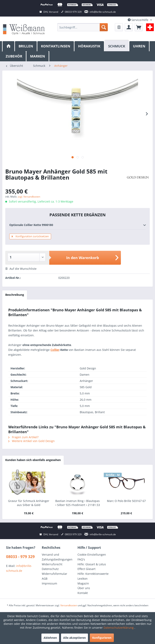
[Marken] (38, 56)
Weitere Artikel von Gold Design (31, 441)
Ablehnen (50, 638)
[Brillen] (26, 46)
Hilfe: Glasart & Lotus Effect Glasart (92, 567)
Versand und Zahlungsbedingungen (57, 557)
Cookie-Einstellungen (92, 555)
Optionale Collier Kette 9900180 (77, 225)
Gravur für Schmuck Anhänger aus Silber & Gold (29, 503)
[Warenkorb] (139, 27)
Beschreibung (15, 295)
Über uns (84, 588)
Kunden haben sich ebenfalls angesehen (33, 460)
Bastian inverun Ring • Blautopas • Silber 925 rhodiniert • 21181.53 (78, 503)
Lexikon (83, 579)
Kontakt (83, 593)
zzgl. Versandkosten (29, 197)
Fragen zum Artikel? (23, 437)
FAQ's (81, 559)
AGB (45, 579)
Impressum (49, 583)
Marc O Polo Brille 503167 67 (126, 501)
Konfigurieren (102, 638)
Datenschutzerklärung (119, 628)
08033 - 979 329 (20, 557)
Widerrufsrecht (52, 564)
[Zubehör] (14, 56)
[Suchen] (104, 27)
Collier (55, 350)
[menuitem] (83, 27)
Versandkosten (69, 605)
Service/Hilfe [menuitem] (138, 20)
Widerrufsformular (54, 574)
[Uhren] (139, 46)
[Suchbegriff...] (83, 27)
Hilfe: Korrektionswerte (93, 574)
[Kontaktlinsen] (56, 46)
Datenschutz (50, 569)
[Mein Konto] (129, 27)
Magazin (83, 583)
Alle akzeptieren (74, 638)
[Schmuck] (117, 46)
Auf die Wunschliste (21, 269)
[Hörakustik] (90, 46)
